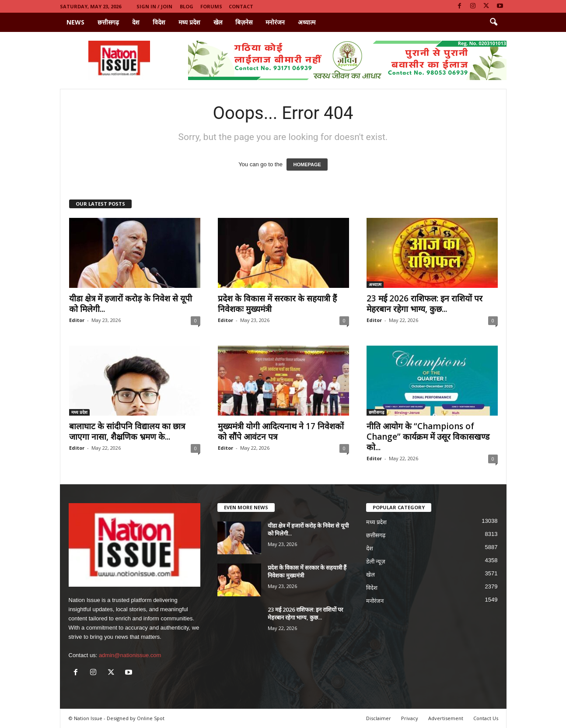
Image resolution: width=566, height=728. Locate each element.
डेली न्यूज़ (376, 562)
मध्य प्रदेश (189, 22)
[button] (493, 22)
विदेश (159, 22)
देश (136, 22)
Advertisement (446, 718)
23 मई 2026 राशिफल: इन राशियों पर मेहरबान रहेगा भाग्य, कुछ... (424, 304)
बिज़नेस (244, 22)
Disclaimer (379, 718)
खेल (218, 22)
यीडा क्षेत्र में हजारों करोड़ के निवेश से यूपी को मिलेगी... (131, 304)
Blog (187, 6)
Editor (77, 320)
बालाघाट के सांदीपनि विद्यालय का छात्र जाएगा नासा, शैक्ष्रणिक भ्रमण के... (127, 431)
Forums (211, 6)
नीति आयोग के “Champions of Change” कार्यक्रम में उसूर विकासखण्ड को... (428, 437)
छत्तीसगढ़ (108, 22)
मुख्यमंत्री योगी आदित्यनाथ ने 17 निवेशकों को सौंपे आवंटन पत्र (281, 431)
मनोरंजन (275, 22)
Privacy (410, 718)
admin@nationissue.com (130, 655)
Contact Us (486, 718)
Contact (241, 6)
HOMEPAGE (307, 164)
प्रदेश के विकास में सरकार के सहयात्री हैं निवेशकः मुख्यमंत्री (277, 304)
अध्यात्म (307, 22)
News (75, 22)
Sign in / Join (154, 6)
